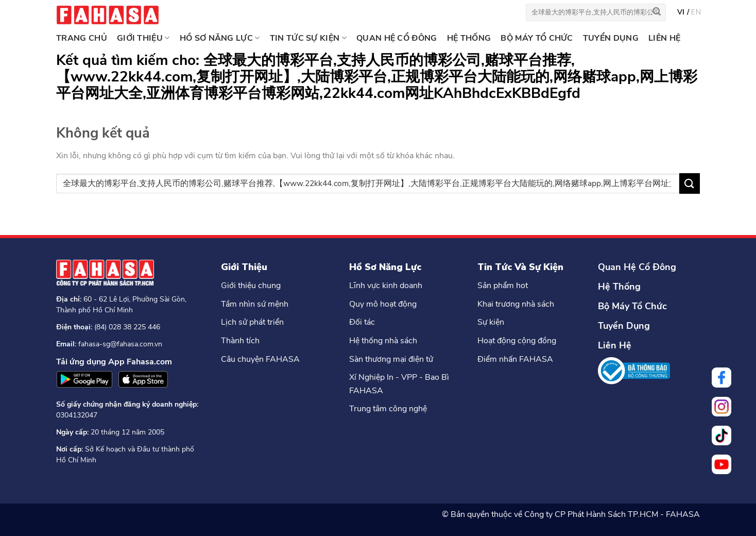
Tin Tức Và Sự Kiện (520, 267)
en (696, 12)
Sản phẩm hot (503, 286)
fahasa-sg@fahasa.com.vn (120, 344)
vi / (684, 12)
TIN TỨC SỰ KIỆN (308, 38)
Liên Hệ (615, 345)
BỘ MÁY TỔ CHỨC (537, 38)
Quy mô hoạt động (383, 304)
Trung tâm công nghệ (388, 409)
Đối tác (362, 322)
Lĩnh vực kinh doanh (386, 286)
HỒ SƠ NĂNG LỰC (220, 38)
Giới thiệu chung (251, 286)
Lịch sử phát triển (252, 322)
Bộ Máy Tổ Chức (632, 306)
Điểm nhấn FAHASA (515, 359)
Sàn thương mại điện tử (391, 359)
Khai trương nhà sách (516, 304)
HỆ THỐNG (469, 38)
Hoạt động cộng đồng (517, 341)
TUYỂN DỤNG (611, 38)
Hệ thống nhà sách (383, 341)
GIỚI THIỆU (143, 38)
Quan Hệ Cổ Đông (637, 267)
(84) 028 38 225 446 (127, 327)
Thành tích (240, 341)
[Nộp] (657, 12)
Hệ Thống (619, 287)
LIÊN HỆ (664, 38)
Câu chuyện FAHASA (260, 359)
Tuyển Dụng (624, 326)
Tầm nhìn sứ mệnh (255, 304)
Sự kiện (491, 322)
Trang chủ (82, 38)
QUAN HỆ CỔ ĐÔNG (397, 38)
